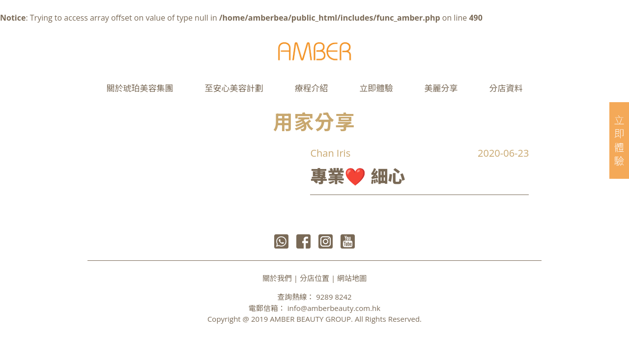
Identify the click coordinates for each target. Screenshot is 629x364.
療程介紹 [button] (312, 88)
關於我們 (277, 278)
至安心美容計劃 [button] (234, 88)
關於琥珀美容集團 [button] (140, 88)
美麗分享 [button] (441, 88)
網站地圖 (352, 278)
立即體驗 (376, 88)
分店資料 (506, 88)
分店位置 (314, 278)
